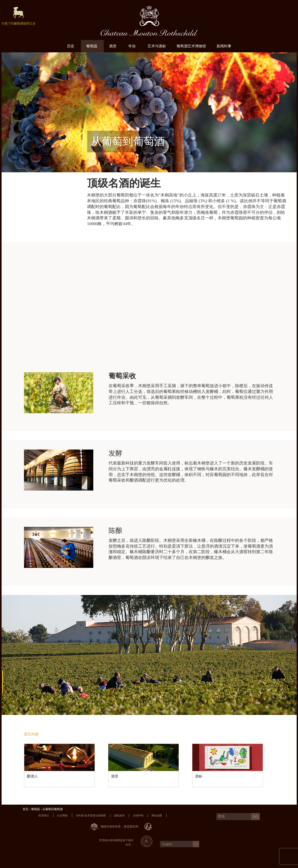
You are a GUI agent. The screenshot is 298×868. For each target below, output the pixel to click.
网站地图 (157, 816)
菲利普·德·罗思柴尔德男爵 (91, 816)
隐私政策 (119, 816)
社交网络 (62, 816)
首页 (26, 809)
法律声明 (138, 816)
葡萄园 (35, 809)
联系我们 (44, 816)
